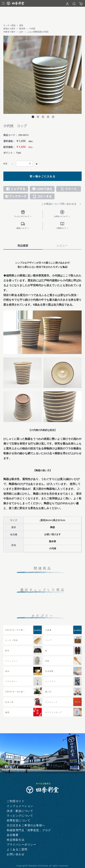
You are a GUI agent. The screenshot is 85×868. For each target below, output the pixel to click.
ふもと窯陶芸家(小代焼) (38, 32)
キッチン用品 (9, 25)
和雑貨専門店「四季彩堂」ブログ (29, 830)
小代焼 (32, 29)
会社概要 (13, 835)
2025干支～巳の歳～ (15, 691)
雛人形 (48, 691)
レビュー (62, 246)
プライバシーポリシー (21, 844)
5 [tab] (53, 117)
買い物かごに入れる (42, 176)
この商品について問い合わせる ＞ (61, 204)
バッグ (48, 640)
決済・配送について (20, 811)
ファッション (11, 661)
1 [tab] (32, 117)
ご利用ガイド (16, 801)
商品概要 (23, 246)
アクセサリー (11, 681)
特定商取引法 (16, 840)
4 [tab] (48, 117)
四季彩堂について (19, 820)
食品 (7, 671)
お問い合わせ (16, 854)
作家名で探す (9, 32)
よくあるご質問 (17, 849)
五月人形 (9, 702)
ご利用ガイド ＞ (62, 226)
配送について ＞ (23, 226)
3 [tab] (43, 117)
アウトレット (51, 702)
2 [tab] (38, 117)
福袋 (7, 712)
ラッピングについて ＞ (23, 214)
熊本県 (22, 29)
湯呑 (21, 25)
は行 (21, 32)
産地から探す (9, 29)
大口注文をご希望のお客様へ (26, 825)
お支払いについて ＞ (62, 214)
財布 (7, 650)
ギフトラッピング (54, 712)
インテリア (50, 681)
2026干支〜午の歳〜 (15, 630)
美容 (47, 661)
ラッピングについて (20, 816)
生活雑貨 (49, 671)
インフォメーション (20, 806)
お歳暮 (48, 630)
